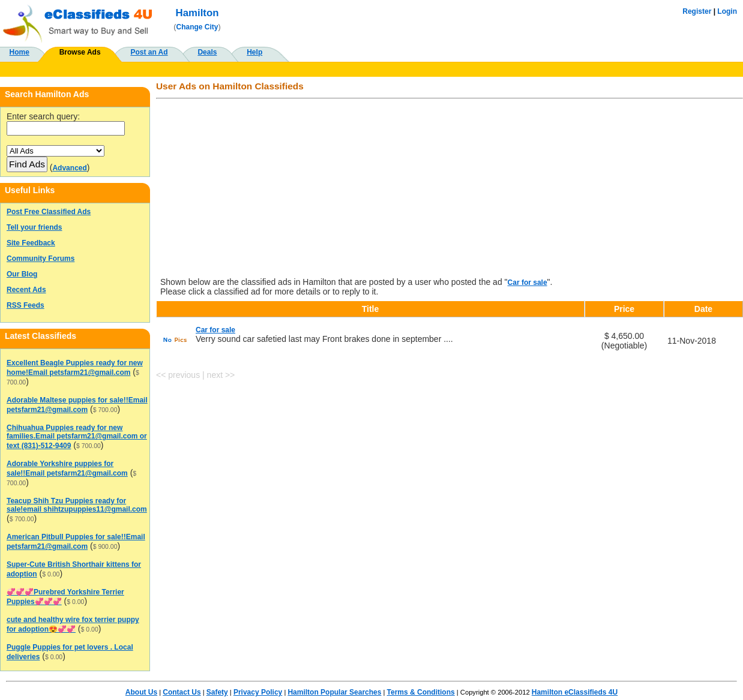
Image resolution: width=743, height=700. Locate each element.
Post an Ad (149, 52)
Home (20, 52)
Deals (207, 52)
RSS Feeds (26, 305)
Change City (197, 27)
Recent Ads (26, 290)
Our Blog (22, 274)
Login (727, 11)
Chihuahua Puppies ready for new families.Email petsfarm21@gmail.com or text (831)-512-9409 (77, 437)
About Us (141, 692)
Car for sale (528, 283)
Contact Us (182, 692)
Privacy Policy (258, 692)
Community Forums (41, 259)
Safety (217, 692)
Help (254, 52)
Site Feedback (31, 243)
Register (697, 11)
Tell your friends (34, 227)
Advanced (69, 168)
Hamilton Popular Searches (334, 692)
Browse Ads (80, 52)
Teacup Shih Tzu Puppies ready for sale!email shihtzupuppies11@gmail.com (77, 505)
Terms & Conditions (421, 692)
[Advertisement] (450, 189)
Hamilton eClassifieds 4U (575, 692)
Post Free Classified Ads (49, 212)
